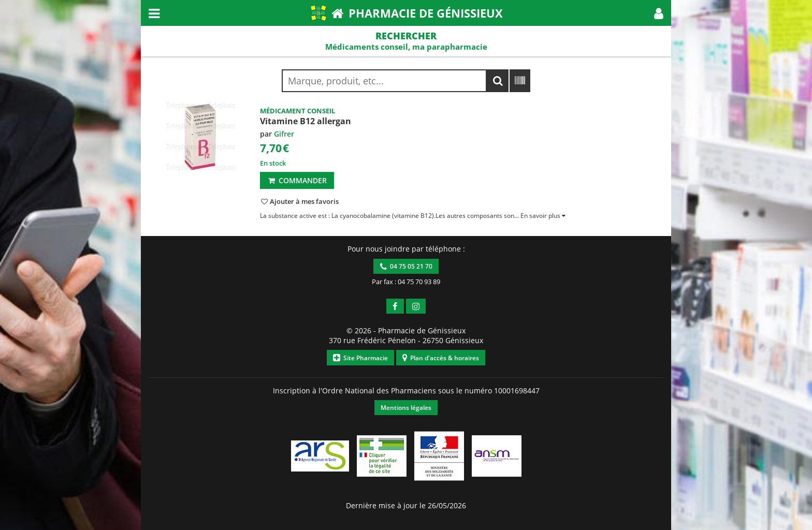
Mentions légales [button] (406, 408)
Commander (297, 180)
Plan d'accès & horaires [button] (441, 358)
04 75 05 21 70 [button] (406, 266)
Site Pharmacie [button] (360, 358)
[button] (659, 13)
